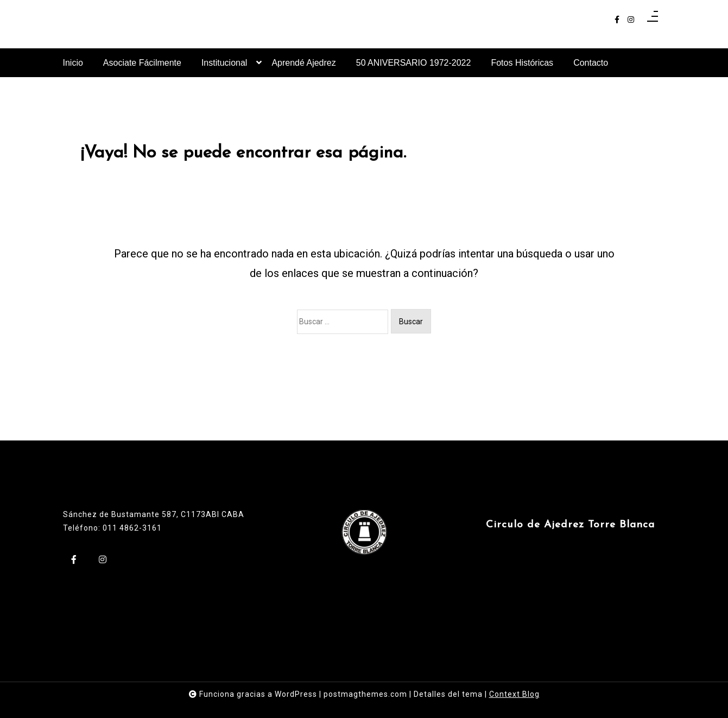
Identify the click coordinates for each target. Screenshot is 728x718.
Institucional (224, 68)
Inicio (73, 63)
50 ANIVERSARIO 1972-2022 (414, 63)
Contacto (591, 63)
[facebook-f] (617, 20)
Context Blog (514, 694)
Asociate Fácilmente (142, 63)
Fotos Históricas (522, 63)
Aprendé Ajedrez (303, 63)
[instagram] (631, 20)
